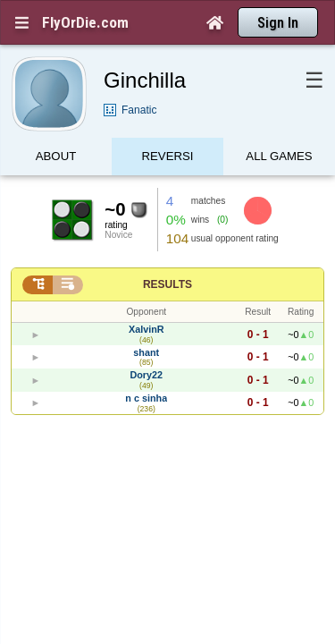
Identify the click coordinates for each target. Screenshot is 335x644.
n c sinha (146, 367)
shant (146, 321)
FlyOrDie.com (85, 22)
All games (279, 127)
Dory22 (146, 343)
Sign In (278, 23)
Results (167, 253)
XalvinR (147, 298)
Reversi (168, 127)
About (56, 127)
